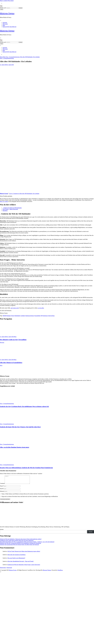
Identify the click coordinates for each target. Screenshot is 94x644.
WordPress (60, 572)
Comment (2, 485)
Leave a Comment (24, 194)
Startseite (5, 23)
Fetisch (13, 316)
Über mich (5, 24)
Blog (4, 25)
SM (42, 316)
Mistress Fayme (7, 13)
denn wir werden (4, 201)
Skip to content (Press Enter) (7, 1)
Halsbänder (17, 316)
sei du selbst (41, 308)
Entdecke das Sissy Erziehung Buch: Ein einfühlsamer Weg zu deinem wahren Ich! (24, 406)
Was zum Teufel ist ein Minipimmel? (16, 560)
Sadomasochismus (30, 316)
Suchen (2, 531)
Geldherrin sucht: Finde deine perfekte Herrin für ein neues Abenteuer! (17, 542)
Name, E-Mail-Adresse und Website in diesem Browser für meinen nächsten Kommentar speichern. (25, 495)
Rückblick (5, 211)
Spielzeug (45, 316)
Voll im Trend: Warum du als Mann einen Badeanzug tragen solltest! (24, 553)
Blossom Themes (47, 572)
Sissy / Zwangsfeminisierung (7, 58)
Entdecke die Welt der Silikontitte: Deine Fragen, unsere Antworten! (24, 566)
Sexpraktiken (37, 316)
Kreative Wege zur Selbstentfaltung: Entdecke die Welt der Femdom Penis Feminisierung (26, 468)
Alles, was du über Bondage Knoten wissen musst (15, 447)
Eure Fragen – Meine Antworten (10, 209)
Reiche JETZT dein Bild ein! (10, 27)
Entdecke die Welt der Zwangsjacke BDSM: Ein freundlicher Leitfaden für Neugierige (21, 545)
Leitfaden (23, 316)
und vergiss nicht (15, 308)
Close (2, 9)
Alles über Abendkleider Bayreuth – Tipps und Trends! (21, 563)
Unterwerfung (51, 316)
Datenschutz (3, 569)
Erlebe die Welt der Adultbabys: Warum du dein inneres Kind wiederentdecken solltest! (21, 541)
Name (2, 488)
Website (2, 493)
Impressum (9, 569)
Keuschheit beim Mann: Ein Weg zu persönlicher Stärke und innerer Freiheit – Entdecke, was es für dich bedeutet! (27, 543)
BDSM (5, 316)
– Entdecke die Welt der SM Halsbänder (12, 208)
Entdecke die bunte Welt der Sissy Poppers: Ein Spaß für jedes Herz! (20, 427)
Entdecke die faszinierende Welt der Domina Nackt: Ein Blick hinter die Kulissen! (20, 546)
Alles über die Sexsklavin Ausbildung (17, 556)
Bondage (9, 316)
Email (2, 490)
